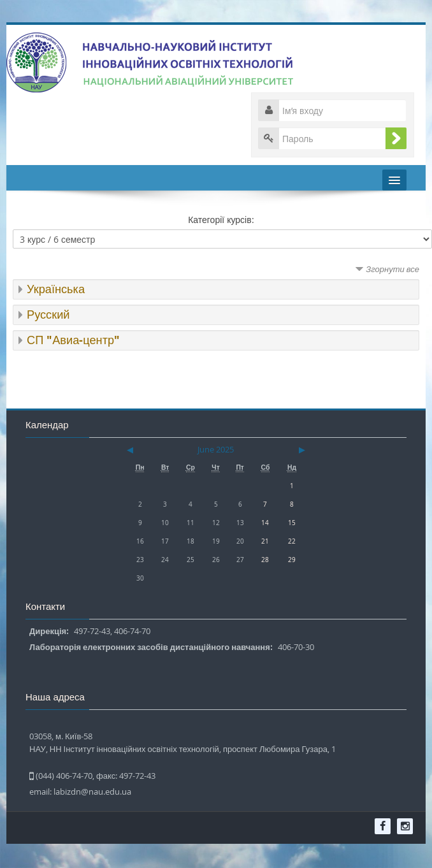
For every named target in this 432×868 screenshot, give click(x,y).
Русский (48, 315)
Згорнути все (392, 269)
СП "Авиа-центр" (73, 340)
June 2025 (216, 449)
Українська (56, 289)
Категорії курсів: (221, 220)
